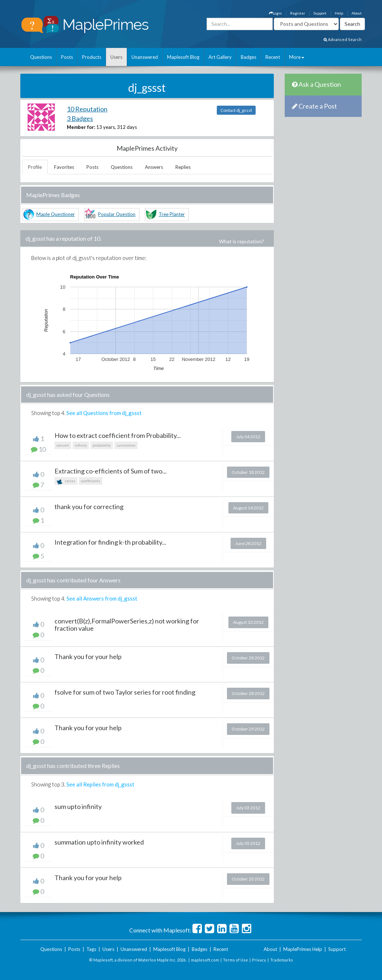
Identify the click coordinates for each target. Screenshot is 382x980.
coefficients (91, 481)
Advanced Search (343, 39)
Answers (154, 167)
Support (320, 13)
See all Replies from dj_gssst (100, 784)
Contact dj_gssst (236, 110)
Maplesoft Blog (183, 57)
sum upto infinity (78, 806)
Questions (41, 57)
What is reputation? (241, 241)
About (357, 13)
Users (116, 57)
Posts (67, 57)
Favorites (64, 167)
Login (275, 13)
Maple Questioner (56, 214)
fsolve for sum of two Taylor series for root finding (125, 692)
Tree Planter (172, 214)
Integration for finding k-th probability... (110, 542)
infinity (81, 445)
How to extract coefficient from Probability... (118, 435)
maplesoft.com (205, 960)
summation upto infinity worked (99, 842)
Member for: (81, 127)
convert (63, 445)
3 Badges (80, 118)
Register (298, 13)
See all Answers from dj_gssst (102, 598)
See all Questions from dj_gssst (104, 413)
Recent (273, 57)
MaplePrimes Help (303, 949)
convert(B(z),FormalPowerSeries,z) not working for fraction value (127, 625)
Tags (91, 949)
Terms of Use (235, 960)
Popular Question (117, 214)
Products (92, 57)
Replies (183, 167)
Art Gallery (220, 57)
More (297, 57)
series (66, 482)
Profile (35, 167)
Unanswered (145, 57)
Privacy (259, 960)
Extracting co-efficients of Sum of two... (111, 471)
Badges (249, 57)
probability (102, 445)
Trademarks (282, 960)
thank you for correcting (89, 507)
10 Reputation (87, 109)
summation (126, 445)
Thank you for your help (88, 656)
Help (339, 13)
